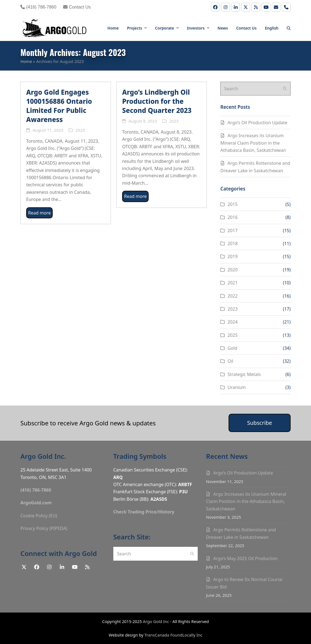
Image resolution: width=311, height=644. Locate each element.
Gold (232, 348)
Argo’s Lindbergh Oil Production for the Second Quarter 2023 (157, 101)
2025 (233, 335)
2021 (233, 283)
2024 (233, 322)
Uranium (237, 387)
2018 (233, 243)
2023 (80, 130)
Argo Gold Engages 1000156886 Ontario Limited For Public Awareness (59, 106)
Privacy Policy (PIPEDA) (44, 528)
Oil (230, 361)
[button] (289, 28)
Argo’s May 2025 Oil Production (245, 558)
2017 (233, 230)
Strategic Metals (244, 374)
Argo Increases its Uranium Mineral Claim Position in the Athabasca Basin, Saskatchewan (253, 143)
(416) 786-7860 (38, 7)
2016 (233, 217)
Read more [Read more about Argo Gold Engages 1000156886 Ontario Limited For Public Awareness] (39, 213)
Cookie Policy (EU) (39, 516)
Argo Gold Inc (156, 621)
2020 (233, 270)
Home (26, 61)
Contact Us (77, 7)
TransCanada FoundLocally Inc (173, 635)
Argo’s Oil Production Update (257, 123)
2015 (233, 204)
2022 (233, 296)
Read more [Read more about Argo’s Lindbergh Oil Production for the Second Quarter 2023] (135, 196)
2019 (233, 256)
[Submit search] (285, 89)
